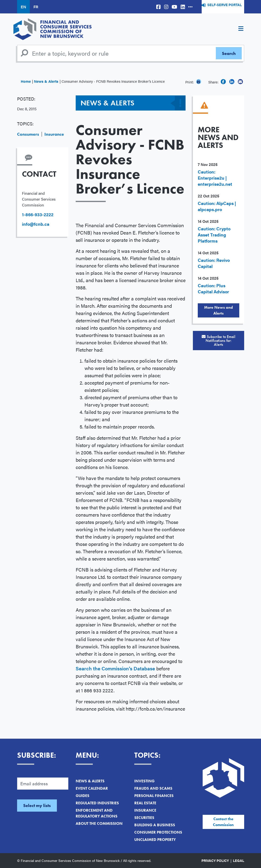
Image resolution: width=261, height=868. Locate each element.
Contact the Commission (223, 822)
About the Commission (99, 823)
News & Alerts (46, 81)
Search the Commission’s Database (115, 668)
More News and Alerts (219, 310)
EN (23, 7)
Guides (83, 796)
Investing (144, 781)
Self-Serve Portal (224, 5)
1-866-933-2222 (38, 214)
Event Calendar (92, 788)
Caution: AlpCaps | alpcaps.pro (217, 206)
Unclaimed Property (155, 840)
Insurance (54, 134)
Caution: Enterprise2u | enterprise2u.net (215, 178)
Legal (239, 860)
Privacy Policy (215, 860)
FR (36, 7)
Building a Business (155, 825)
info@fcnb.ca (36, 224)
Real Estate (145, 803)
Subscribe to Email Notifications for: (219, 341)
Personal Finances (154, 796)
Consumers (28, 134)
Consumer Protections (158, 832)
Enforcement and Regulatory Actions (97, 813)
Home (26, 81)
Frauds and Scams (153, 788)
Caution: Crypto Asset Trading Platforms (214, 235)
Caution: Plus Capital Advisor (213, 288)
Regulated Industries (97, 803)
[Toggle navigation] (241, 29)
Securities (144, 818)
